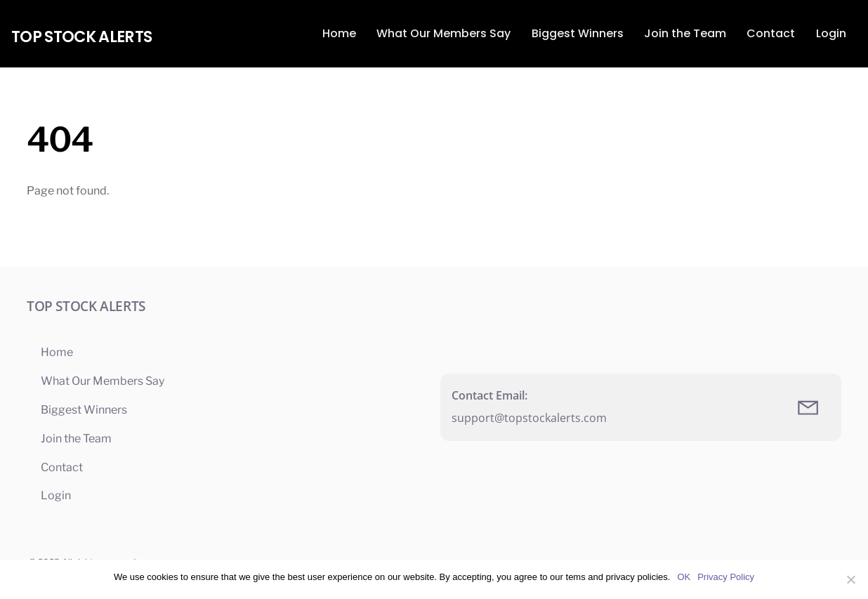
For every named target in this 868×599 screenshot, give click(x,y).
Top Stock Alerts (81, 37)
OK (684, 577)
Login (831, 33)
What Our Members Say (443, 33)
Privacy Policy (726, 577)
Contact (771, 33)
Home (339, 33)
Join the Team (685, 33)
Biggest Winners (578, 33)
